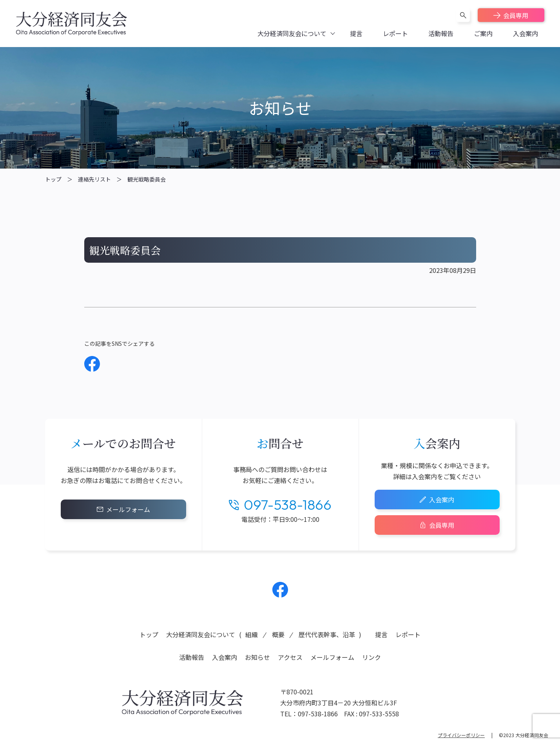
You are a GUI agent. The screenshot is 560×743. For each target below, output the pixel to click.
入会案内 (442, 500)
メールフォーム (128, 509)
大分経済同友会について (201, 634)
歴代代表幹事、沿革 (327, 634)
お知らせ (257, 657)
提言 (381, 634)
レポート (408, 634)
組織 (252, 634)
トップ (53, 179)
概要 (278, 634)
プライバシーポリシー (461, 735)
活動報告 (192, 657)
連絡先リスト (94, 179)
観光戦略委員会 (147, 179)
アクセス (290, 657)
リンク (372, 657)
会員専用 (516, 15)
